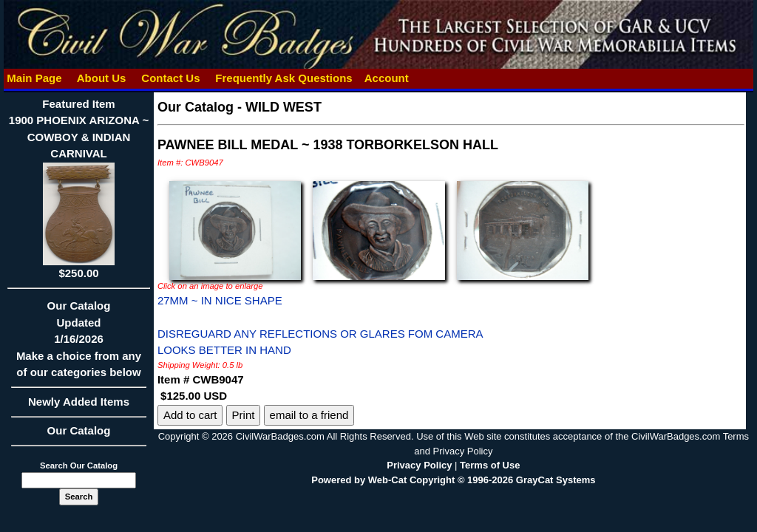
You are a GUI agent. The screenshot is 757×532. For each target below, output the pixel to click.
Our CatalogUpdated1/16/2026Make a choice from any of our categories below (79, 344)
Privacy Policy (419, 465)
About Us (101, 78)
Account (387, 78)
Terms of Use (490, 465)
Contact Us (171, 78)
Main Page (34, 78)
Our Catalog (79, 430)
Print (244, 415)
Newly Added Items (79, 406)
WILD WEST (284, 107)
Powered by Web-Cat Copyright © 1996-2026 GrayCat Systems (453, 480)
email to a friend (309, 415)
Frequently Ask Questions (284, 78)
